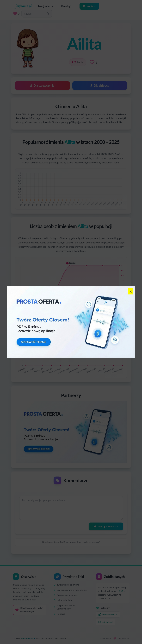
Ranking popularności (66, 595)
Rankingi (68, 6)
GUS (121, 591)
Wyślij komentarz (106, 526)
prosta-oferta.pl (108, 614)
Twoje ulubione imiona (67, 585)
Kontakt (89, 6)
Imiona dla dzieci (64, 600)
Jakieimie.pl (23, 6)
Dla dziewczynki (42, 86)
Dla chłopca (100, 86)
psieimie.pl (106, 622)
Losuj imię (46, 6)
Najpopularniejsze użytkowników (64, 607)
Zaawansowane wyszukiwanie (70, 590)
